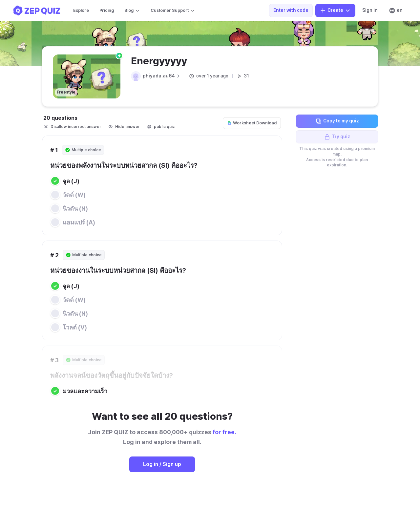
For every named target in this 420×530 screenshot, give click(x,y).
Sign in (370, 10)
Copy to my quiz (337, 121)
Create (335, 11)
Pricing (107, 10)
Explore (81, 10)
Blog (132, 11)
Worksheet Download (252, 123)
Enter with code (291, 10)
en (396, 11)
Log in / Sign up (162, 464)
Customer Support (173, 11)
